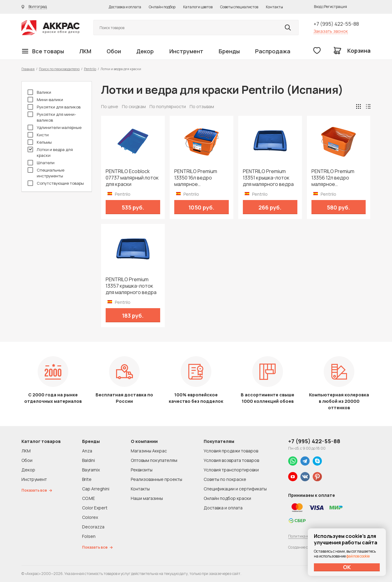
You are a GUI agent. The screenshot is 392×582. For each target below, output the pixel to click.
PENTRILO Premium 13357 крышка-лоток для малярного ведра (131, 286)
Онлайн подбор (162, 7)
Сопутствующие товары (56, 183)
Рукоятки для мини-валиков (52, 117)
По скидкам (134, 106)
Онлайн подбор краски (227, 498)
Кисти (38, 135)
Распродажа (273, 51)
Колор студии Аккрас (51, 28)
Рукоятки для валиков (54, 107)
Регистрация (335, 7)
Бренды (229, 51)
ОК (347, 567)
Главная (28, 69)
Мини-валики (45, 100)
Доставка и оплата (125, 7)
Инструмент (186, 51)
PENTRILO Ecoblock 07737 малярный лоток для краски (132, 178)
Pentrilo (90, 69)
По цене (110, 106)
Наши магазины (147, 498)
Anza (87, 451)
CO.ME (89, 498)
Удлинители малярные (55, 127)
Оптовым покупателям (154, 460)
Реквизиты (142, 470)
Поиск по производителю (59, 69)
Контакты (274, 7)
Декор (145, 51)
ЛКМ (85, 51)
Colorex (90, 517)
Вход (318, 7)
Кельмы (40, 142)
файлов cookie (358, 556)
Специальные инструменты (46, 173)
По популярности (168, 106)
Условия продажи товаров (231, 451)
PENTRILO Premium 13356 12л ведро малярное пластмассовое (333, 178)
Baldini (89, 460)
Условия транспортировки (231, 470)
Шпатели (41, 163)
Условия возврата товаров (231, 460)
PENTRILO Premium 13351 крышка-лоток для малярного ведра (268, 178)
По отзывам (202, 106)
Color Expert (95, 508)
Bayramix (91, 470)
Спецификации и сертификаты (235, 489)
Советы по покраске (225, 479)
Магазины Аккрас (149, 451)
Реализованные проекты (156, 479)
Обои (114, 51)
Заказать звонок (331, 31)
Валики (39, 92)
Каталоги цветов (198, 7)
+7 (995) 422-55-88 (336, 24)
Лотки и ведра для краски (50, 152)
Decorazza (93, 527)
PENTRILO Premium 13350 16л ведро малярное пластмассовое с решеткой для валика (199, 178)
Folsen (89, 536)
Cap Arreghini (96, 489)
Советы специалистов (239, 7)
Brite (87, 479)
